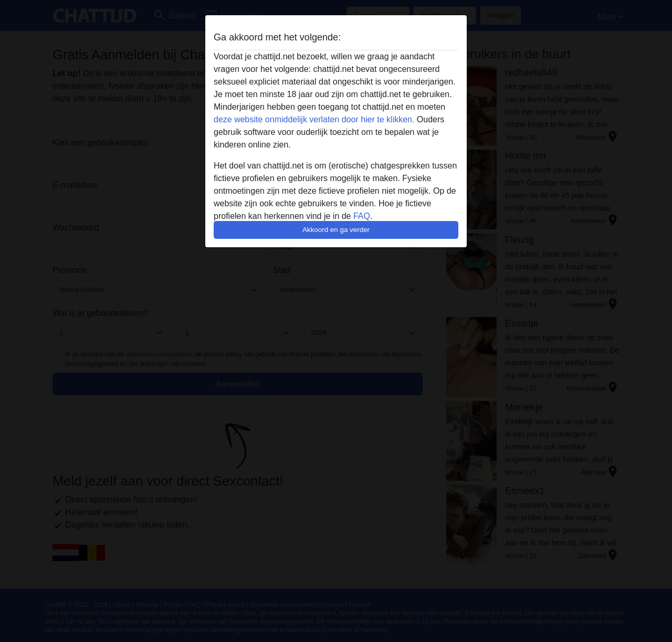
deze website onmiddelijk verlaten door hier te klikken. (314, 119)
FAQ (362, 216)
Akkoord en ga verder (336, 230)
